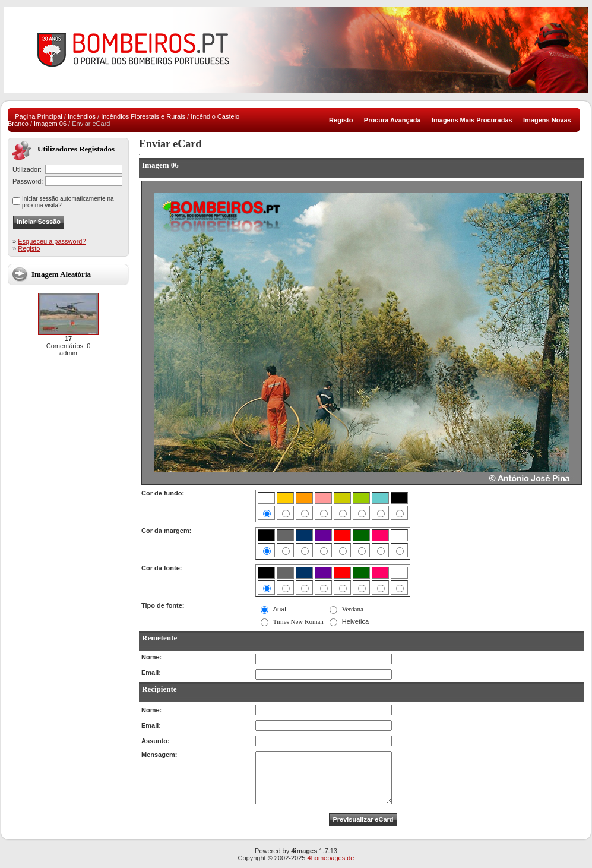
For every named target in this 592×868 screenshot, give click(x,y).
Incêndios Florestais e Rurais (143, 116)
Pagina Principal (39, 116)
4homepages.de (331, 858)
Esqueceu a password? (52, 241)
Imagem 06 (50, 124)
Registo (29, 248)
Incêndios (82, 116)
